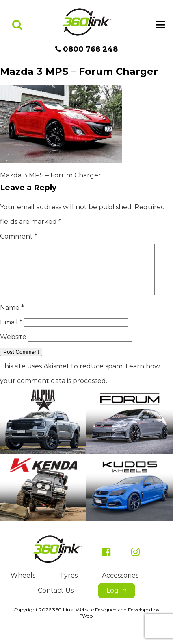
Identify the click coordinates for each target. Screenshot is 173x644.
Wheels (23, 585)
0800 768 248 (86, 49)
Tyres (69, 585)
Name (12, 317)
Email (11, 332)
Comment (19, 236)
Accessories (120, 585)
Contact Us (56, 600)
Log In (117, 600)
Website (13, 347)
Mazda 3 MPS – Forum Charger (51, 175)
